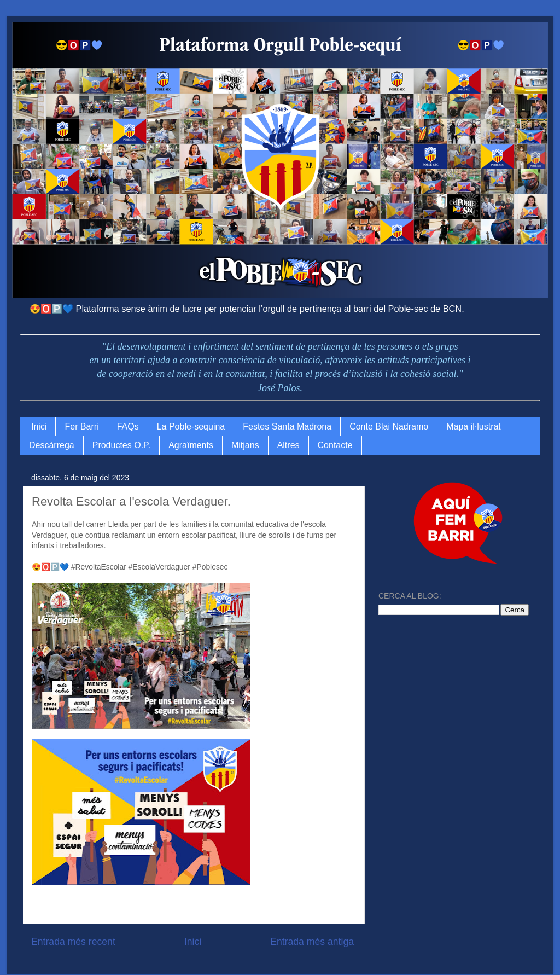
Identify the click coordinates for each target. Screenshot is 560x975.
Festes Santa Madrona (287, 426)
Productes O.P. (121, 445)
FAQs (128, 426)
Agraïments (191, 445)
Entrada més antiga (312, 942)
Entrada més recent (73, 942)
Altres (288, 445)
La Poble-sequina (191, 426)
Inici (39, 426)
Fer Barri (81, 426)
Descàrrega (52, 445)
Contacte (335, 445)
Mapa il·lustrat (474, 426)
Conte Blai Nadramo (389, 426)
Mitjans (245, 445)
